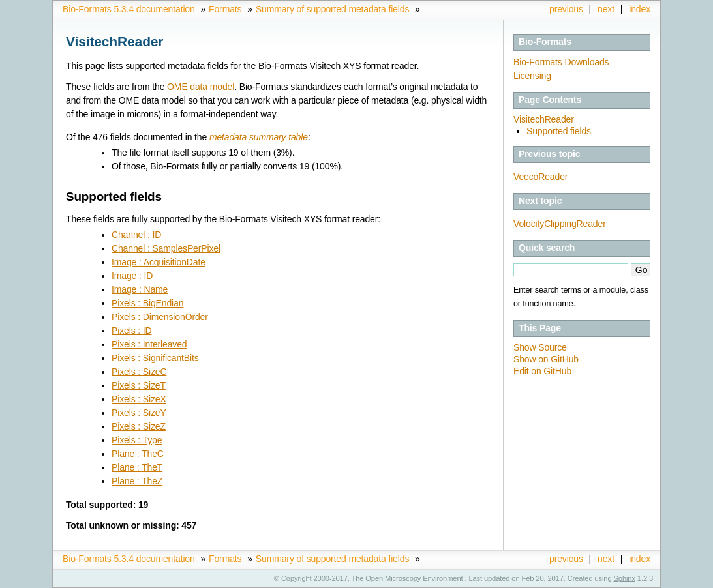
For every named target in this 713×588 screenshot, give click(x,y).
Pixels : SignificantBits (155, 358)
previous (566, 9)
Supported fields (559, 131)
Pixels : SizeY (139, 413)
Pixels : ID (131, 331)
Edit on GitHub (542, 371)
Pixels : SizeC (139, 372)
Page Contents (550, 100)
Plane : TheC (138, 454)
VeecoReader (540, 177)
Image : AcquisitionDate (159, 262)
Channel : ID (136, 235)
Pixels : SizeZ (139, 426)
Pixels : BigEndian (147, 303)
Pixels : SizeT (139, 385)
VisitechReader (544, 119)
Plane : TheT (137, 467)
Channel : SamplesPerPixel (166, 248)
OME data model (201, 87)
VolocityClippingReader (560, 224)
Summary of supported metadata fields (332, 9)
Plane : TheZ (137, 481)
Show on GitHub (546, 359)
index (640, 9)
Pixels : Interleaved (149, 344)
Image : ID (132, 276)
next (606, 9)
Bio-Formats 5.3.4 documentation (129, 9)
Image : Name (140, 289)
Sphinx (625, 578)
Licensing (532, 76)
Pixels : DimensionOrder (160, 317)
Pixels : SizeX (139, 399)
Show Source (540, 347)
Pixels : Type (137, 440)
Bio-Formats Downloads (561, 62)
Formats (225, 9)
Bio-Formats (545, 42)
